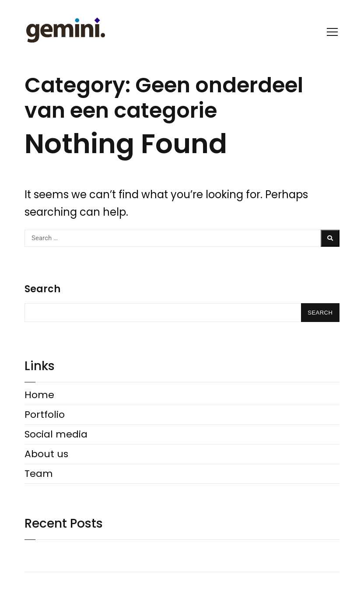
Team (39, 474)
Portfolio (45, 415)
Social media (56, 434)
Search (42, 289)
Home (39, 395)
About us (46, 454)
